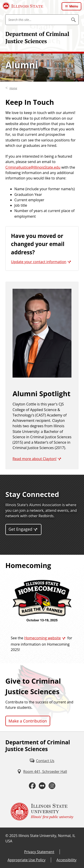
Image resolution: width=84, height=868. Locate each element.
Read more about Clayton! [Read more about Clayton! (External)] (34, 459)
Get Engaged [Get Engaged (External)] (20, 529)
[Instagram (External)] (52, 786)
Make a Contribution (28, 721)
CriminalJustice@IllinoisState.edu (33, 167)
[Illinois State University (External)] (23, 6)
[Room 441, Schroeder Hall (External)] (42, 772)
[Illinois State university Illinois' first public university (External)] (42, 812)
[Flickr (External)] (42, 786)
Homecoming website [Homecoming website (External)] (42, 638)
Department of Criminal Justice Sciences (37, 37)
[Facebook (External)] (32, 786)
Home (13, 88)
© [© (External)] (7, 836)
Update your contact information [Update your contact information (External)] (39, 262)
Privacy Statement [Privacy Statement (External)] (39, 852)
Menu (74, 6)
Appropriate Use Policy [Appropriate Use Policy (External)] (27, 860)
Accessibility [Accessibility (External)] (66, 860)
